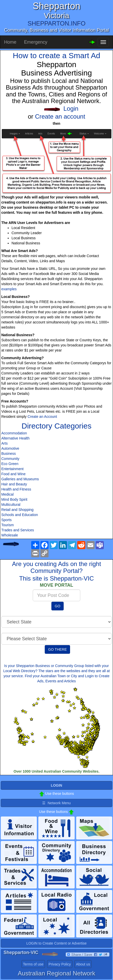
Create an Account (42, 417)
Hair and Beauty (14, 484)
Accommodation (14, 433)
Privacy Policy (60, 964)
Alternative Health (15, 438)
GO (58, 606)
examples (9, 289)
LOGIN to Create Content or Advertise (56, 943)
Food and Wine (13, 474)
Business (9, 454)
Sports (6, 520)
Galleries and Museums (20, 479)
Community (10, 459)
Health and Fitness (16, 489)
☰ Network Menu (56, 803)
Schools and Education (20, 515)
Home (10, 42)
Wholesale (10, 535)
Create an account (60, 116)
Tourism (8, 525)
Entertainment (12, 469)
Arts (4, 443)
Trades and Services (18, 530)
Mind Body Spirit (14, 499)
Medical (7, 494)
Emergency (36, 42)
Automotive (10, 448)
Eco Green (10, 464)
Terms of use (33, 964)
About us (83, 964)
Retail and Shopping (17, 510)
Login (71, 109)
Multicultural (11, 505)
